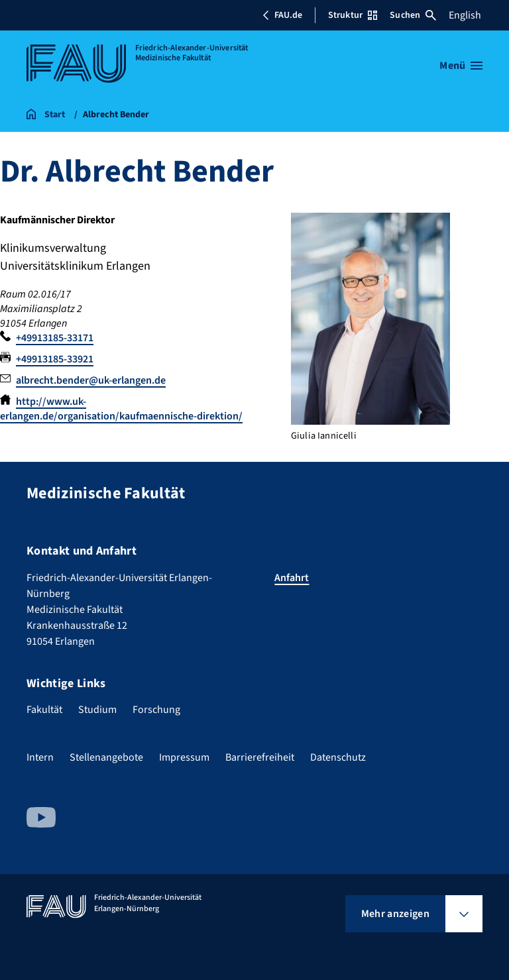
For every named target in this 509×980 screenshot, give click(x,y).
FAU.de (282, 15)
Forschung (156, 710)
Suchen (413, 15)
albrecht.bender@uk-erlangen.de (91, 380)
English (465, 15)
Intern (40, 757)
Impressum (184, 757)
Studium (97, 710)
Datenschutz (338, 757)
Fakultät (44, 710)
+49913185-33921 (55, 359)
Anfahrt (292, 578)
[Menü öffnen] (461, 66)
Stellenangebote (106, 757)
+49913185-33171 (55, 338)
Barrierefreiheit (260, 757)
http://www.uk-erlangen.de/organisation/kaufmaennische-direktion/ (121, 409)
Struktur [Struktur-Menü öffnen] (353, 15)
